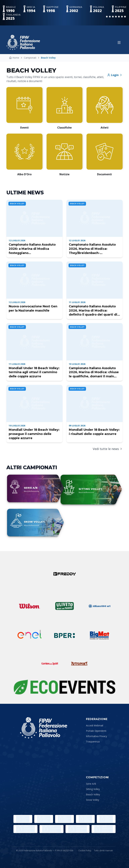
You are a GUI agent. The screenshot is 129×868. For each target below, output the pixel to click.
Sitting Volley (93, 789)
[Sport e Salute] (64, 819)
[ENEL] (30, 635)
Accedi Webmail (95, 725)
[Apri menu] (119, 43)
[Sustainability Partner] (64, 687)
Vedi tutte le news (108, 449)
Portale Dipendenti (96, 731)
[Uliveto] (64, 606)
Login (115, 75)
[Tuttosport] (79, 664)
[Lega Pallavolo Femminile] (78, 829)
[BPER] (64, 635)
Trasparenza (93, 742)
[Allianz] (99, 606)
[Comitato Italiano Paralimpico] (106, 819)
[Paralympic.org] (44, 819)
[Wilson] (30, 606)
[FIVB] (25, 829)
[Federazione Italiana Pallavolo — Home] (23, 42)
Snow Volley (93, 800)
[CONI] (85, 819)
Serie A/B (91, 784)
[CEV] (51, 829)
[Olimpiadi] (23, 819)
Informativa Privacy (96, 736)
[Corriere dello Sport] (50, 664)
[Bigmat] (99, 635)
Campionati (30, 58)
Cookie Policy (85, 851)
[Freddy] (64, 574)
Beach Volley (93, 794)
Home (14, 58)
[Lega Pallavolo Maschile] (104, 829)
